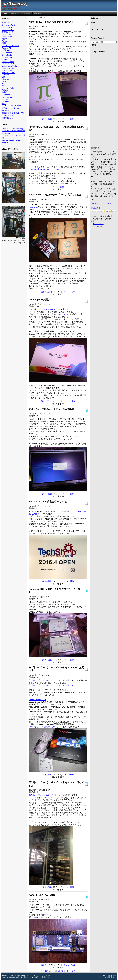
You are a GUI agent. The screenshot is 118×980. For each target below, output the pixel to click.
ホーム (32, 17)
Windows (6, 75)
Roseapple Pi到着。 (40, 300)
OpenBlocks (7, 55)
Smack (5, 81)
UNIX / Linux (7, 70)
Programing (7, 97)
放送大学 (6, 22)
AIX (4, 86)
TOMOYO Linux (9, 73)
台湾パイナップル (10, 115)
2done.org (6, 133)
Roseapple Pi (50, 309)
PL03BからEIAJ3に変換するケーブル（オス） (49, 727)
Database (6, 95)
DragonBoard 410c (37, 700)
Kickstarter (33, 207)
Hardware (6, 99)
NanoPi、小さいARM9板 (42, 895)
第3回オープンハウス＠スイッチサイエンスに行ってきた (53, 685)
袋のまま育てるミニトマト (13, 113)
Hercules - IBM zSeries (12, 106)
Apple (4, 39)
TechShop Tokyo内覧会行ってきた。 (48, 502)
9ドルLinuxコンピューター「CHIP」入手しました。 (56, 195)
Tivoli (4, 104)
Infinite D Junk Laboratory (13, 128)
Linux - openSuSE (10, 66)
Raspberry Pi (7, 57)
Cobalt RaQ (7, 34)
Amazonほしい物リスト (101, 203)
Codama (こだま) (9, 25)
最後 (74, 971)
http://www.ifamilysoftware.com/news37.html (47, 169)
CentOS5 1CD (8, 27)
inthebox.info (98, 224)
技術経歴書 (96, 208)
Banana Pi (6, 48)
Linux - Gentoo (8, 62)
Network (5, 101)
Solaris (5, 90)
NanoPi (47, 915)
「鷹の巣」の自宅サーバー (13, 131)
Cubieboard (7, 53)
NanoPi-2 (37, 917)
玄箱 (4, 43)
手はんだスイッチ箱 (11, 46)
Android (5, 41)
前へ (48, 971)
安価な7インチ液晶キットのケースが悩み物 (52, 409)
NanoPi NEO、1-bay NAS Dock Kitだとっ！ (52, 22)
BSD (4, 84)
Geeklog (113, 975)
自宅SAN (6, 50)
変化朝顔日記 (8, 118)
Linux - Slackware (9, 68)
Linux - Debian (8, 37)
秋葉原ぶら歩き (9, 32)
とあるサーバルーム (11, 108)
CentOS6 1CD (8, 30)
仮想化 (5, 92)
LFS (4, 77)
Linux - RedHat (8, 64)
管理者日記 (7, 110)
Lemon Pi (61, 314)
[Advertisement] (104, 98)
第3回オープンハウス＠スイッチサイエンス (48, 680)
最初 (43, 971)
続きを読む (47, 119)
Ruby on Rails (8, 88)
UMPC (5, 59)
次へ (68, 971)
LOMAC (5, 79)
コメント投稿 (68, 119)
